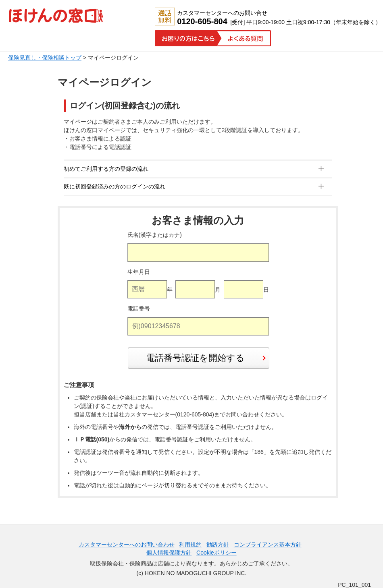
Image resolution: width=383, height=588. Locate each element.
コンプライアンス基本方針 (268, 545)
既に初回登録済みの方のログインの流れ (114, 186)
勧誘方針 (218, 545)
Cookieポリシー (216, 553)
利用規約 (190, 545)
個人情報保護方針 (169, 553)
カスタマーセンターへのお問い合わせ (127, 545)
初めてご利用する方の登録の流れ (106, 169)
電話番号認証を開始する (195, 358)
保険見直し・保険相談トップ (45, 58)
